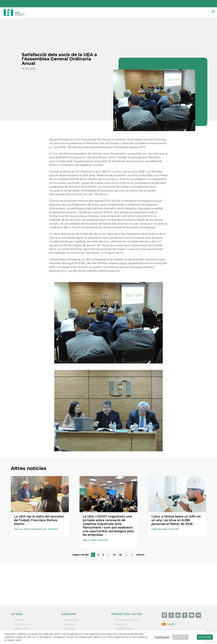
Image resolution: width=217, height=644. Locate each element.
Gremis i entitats (24, 608)
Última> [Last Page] (140, 530)
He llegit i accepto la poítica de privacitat (154, 562)
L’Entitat (19, 595)
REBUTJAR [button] (180, 637)
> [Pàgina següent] (132, 530)
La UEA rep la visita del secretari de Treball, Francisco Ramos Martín (39, 496)
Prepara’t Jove (123, 604)
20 (120, 530)
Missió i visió (21, 604)
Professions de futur (127, 595)
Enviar (198, 568)
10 (114, 530)
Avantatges (71, 595)
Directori (70, 604)
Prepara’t (120, 600)
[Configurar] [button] (162, 637)
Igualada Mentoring (127, 617)
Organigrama (22, 600)
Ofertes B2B (72, 608)
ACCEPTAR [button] (205, 637)
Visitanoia (121, 621)
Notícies (53, 505)
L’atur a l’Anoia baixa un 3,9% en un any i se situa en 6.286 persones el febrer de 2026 (176, 496)
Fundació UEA (38, 505)
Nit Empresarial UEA (127, 608)
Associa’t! (70, 600)
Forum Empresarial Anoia (131, 612)
